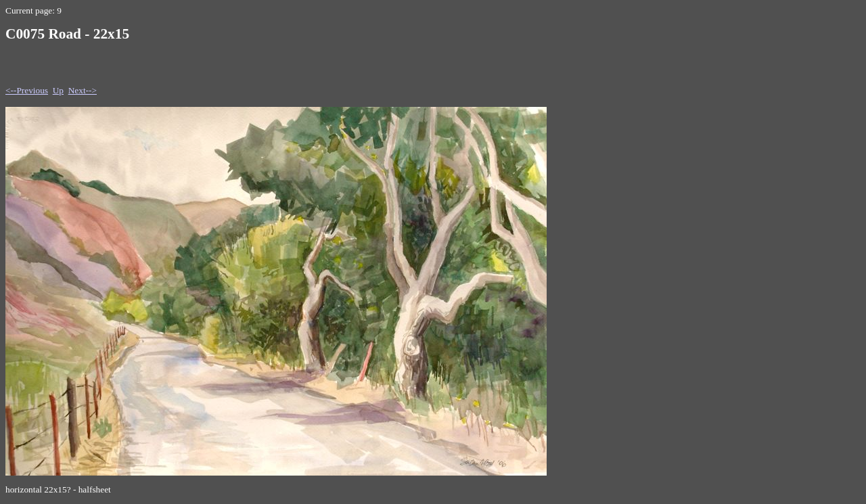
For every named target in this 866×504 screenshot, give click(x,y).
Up (58, 90)
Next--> (83, 90)
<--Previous (27, 90)
